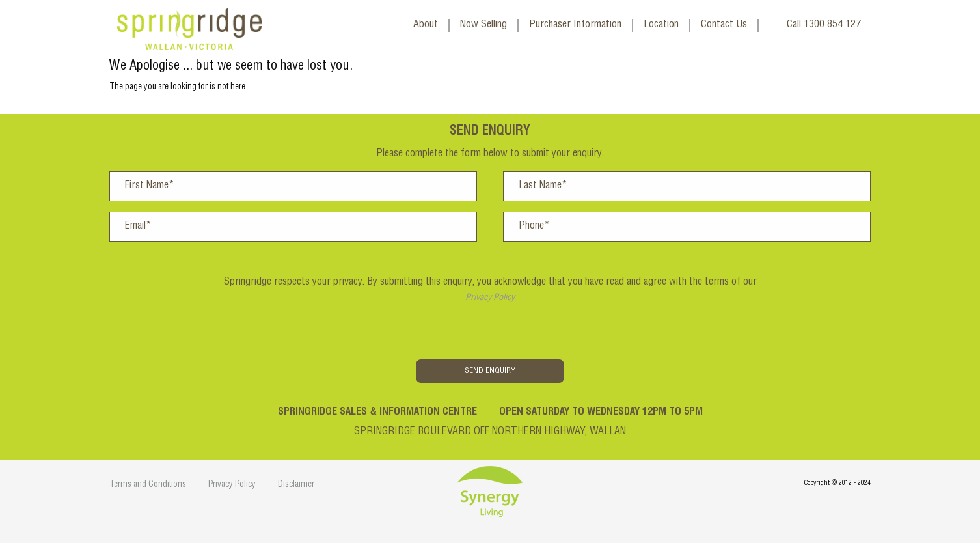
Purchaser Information (575, 25)
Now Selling (483, 25)
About (426, 25)
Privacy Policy (490, 298)
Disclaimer (296, 485)
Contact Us (724, 25)
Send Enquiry (490, 371)
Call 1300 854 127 (824, 25)
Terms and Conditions (148, 485)
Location (661, 25)
